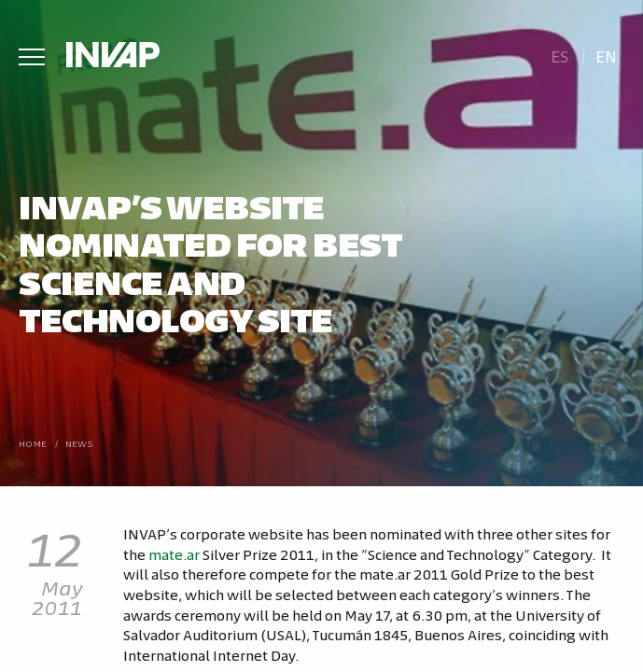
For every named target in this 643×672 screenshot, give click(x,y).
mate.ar (174, 554)
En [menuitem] (606, 56)
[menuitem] (559, 55)
